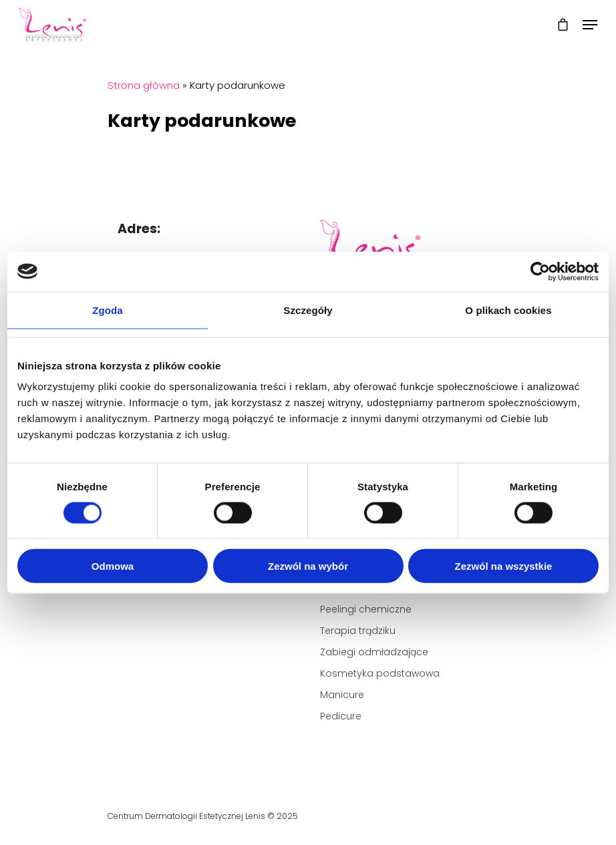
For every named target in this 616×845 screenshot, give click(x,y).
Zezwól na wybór (308, 566)
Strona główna (144, 85)
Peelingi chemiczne (366, 609)
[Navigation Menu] (590, 25)
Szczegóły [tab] (308, 310)
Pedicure (341, 716)
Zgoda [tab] (108, 310)
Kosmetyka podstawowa (380, 673)
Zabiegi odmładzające (374, 652)
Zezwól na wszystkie (504, 566)
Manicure (342, 695)
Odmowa (113, 566)
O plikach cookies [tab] (508, 310)
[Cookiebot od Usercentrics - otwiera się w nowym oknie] (540, 271)
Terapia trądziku (358, 631)
